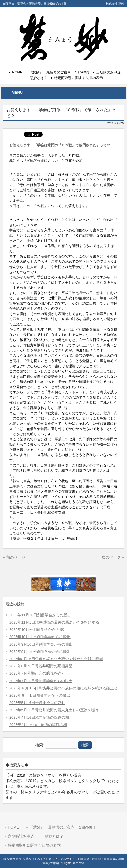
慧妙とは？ (39, 78)
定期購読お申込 (108, 72)
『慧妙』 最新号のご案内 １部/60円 (59, 72)
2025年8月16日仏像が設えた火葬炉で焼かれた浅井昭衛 (56, 659)
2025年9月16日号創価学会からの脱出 (41, 644)
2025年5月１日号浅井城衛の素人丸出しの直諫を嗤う (54, 710)
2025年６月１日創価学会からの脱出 (40, 695)
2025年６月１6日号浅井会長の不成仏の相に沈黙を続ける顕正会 (63, 688)
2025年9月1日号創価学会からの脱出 (40, 652)
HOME (17, 72)
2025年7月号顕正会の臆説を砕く (37, 673)
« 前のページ (14, 557)
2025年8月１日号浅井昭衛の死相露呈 (41, 666)
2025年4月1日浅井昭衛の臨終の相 (38, 725)
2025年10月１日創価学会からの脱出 (40, 637)
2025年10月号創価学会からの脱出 (38, 630)
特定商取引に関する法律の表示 (79, 78)
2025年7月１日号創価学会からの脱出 (41, 681)
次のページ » (113, 557)
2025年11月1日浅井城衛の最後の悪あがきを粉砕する (54, 622)
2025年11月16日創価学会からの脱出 (40, 615)
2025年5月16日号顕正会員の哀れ (37, 703)
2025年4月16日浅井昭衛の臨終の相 (39, 717)
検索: (40, 745)
